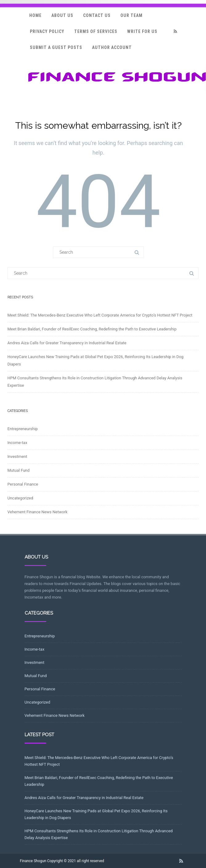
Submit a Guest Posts (56, 47)
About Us (62, 15)
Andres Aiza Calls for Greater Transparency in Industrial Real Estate (67, 343)
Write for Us (142, 31)
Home (35, 15)
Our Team (131, 15)
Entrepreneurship (22, 429)
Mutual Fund (18, 470)
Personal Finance (23, 484)
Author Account (112, 47)
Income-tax (17, 443)
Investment (17, 456)
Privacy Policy (47, 31)
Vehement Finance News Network (37, 512)
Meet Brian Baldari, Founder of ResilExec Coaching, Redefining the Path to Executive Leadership (92, 329)
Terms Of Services (96, 31)
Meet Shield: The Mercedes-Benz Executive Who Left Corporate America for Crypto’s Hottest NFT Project (100, 315)
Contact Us (97, 15)
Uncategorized (20, 498)
